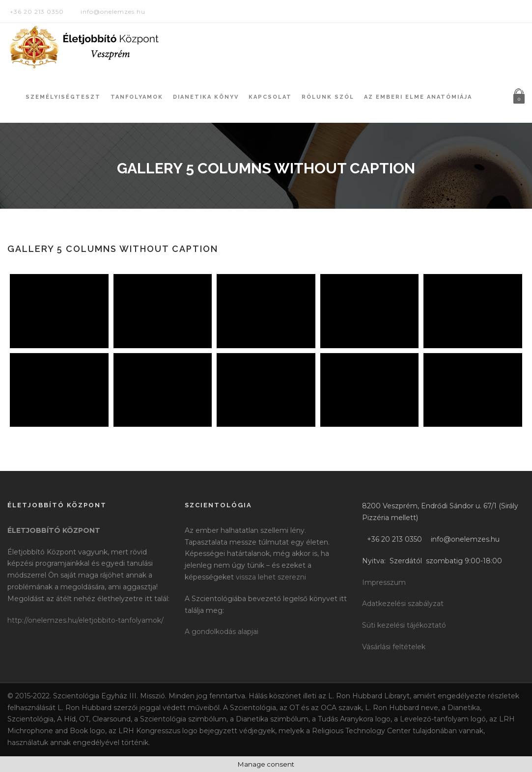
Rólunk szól (328, 97)
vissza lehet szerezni (271, 577)
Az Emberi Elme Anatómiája (418, 97)
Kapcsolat (270, 97)
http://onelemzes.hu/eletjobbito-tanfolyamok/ (85, 620)
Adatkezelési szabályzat (403, 604)
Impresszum (384, 582)
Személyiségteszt (63, 97)
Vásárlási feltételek (394, 647)
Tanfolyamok (137, 97)
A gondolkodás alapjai (222, 632)
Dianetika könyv (206, 97)
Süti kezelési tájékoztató (404, 625)
